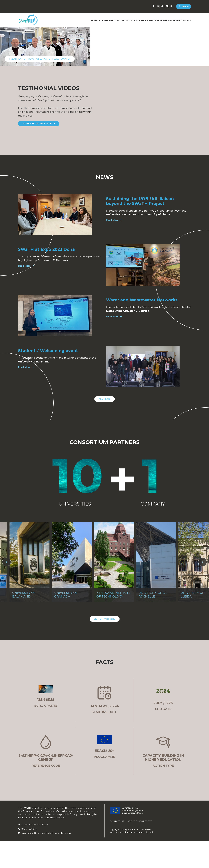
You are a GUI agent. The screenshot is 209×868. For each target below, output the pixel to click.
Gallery (186, 20)
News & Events (136, 20)
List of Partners (105, 671)
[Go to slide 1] (170, 111)
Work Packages (113, 20)
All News (105, 451)
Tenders (155, 20)
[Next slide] (203, 614)
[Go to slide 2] (177, 111)
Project (74, 20)
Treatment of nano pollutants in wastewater (40, 111)
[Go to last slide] (6, 614)
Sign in (184, 6)
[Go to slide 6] (201, 111)
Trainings (171, 20)
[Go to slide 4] (189, 111)
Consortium (91, 20)
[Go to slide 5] (195, 111)
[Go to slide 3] (183, 111)
